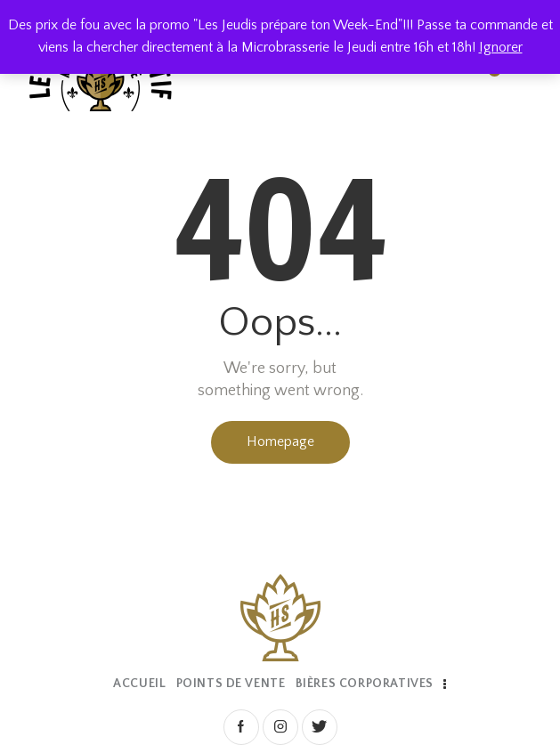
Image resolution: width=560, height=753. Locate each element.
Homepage (280, 441)
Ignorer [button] (501, 47)
